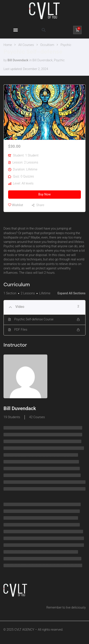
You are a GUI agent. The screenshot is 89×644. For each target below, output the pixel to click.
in (30, 60)
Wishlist (16, 205)
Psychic (59, 60)
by (5, 60)
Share (40, 205)
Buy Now (45, 194)
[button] (15, 30)
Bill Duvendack (43, 60)
